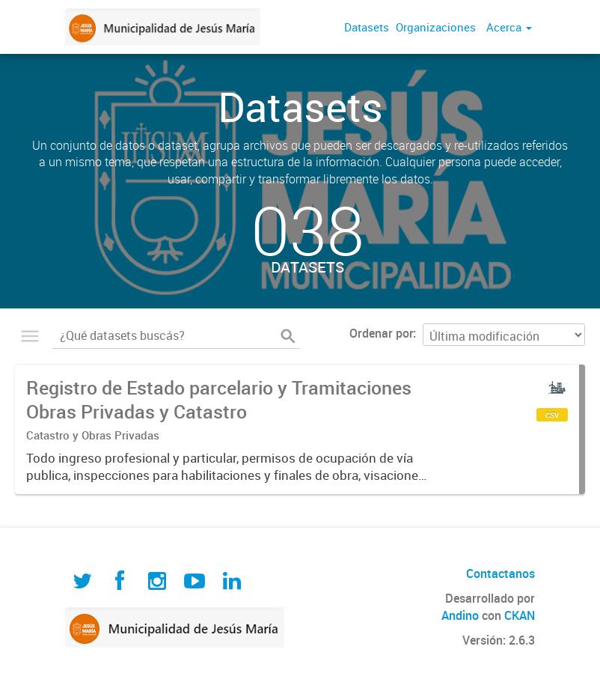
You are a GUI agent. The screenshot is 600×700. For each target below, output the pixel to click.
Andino (460, 615)
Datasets (367, 27)
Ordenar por (381, 333)
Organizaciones (436, 27)
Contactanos (500, 573)
